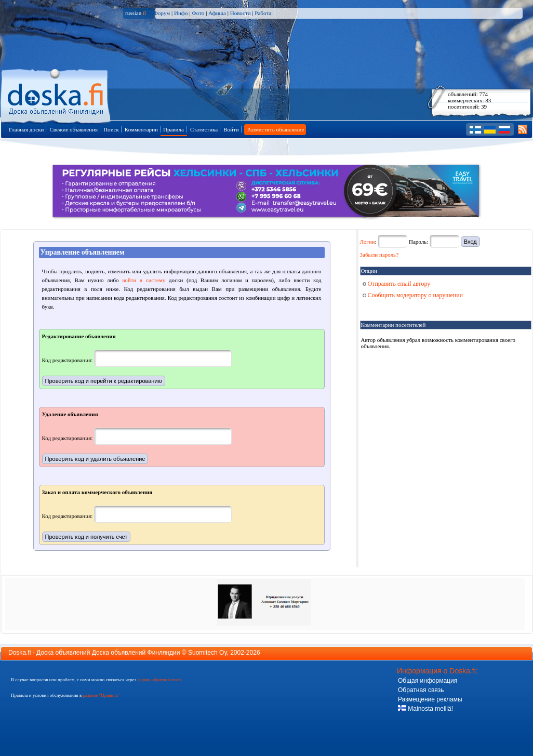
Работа (263, 13)
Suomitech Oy (207, 653)
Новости (241, 13)
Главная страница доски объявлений (56, 94)
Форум (162, 13)
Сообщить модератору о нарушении (413, 295)
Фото (198, 13)
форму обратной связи (159, 680)
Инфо (181, 13)
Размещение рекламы (430, 699)
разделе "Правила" (101, 695)
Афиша (217, 13)
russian (136, 13)
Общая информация (428, 681)
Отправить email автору (397, 284)
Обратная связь (421, 690)
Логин (368, 242)
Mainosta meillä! (425, 709)
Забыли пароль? (379, 255)
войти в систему (144, 280)
